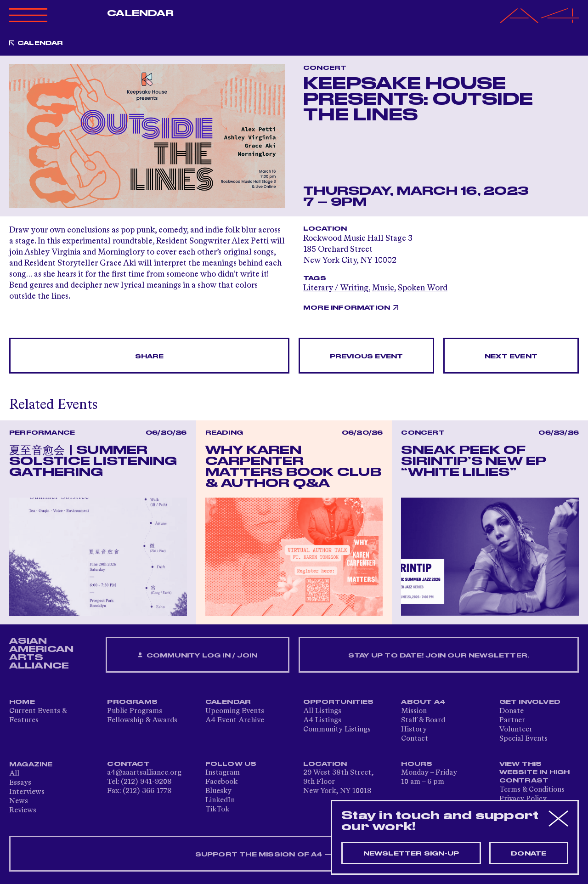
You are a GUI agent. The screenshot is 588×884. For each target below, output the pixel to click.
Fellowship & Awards (142, 720)
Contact (415, 739)
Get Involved (530, 702)
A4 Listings (322, 720)
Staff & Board (423, 720)
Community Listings (337, 730)
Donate (512, 711)
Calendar (140, 13)
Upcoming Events (235, 711)
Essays (20, 783)
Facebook (221, 782)
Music (383, 288)
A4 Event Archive (235, 720)
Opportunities (339, 702)
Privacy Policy (523, 799)
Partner (512, 720)
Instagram (223, 773)
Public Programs (135, 711)
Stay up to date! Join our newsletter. (439, 656)
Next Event (511, 357)
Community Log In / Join (198, 655)
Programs (132, 702)
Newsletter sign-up (411, 854)
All (14, 774)
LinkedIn (220, 800)
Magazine (31, 765)
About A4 (423, 702)
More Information (347, 308)
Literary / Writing (336, 288)
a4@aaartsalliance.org (144, 773)
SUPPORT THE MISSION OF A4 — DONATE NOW (294, 855)
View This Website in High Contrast (535, 772)
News (19, 801)
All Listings (322, 711)
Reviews (23, 810)
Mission (414, 711)
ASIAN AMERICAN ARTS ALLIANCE (41, 653)
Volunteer (516, 730)
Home (22, 702)
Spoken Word (423, 288)
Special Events (523, 739)
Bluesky (218, 791)
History (414, 730)
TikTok (217, 810)
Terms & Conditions (532, 790)
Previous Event (367, 357)
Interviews (27, 792)
